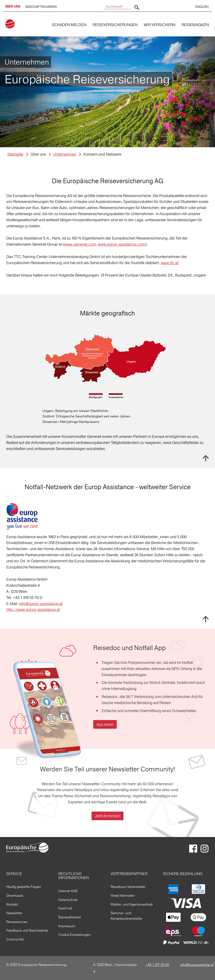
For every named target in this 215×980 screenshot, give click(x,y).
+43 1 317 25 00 (157, 965)
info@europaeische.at (197, 965)
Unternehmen (65, 154)
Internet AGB (68, 891)
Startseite (15, 154)
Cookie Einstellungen (74, 935)
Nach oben (206, 458)
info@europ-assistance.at (41, 604)
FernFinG (65, 908)
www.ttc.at (170, 263)
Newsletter (14, 913)
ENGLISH (202, 7)
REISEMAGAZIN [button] (195, 25)
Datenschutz (68, 900)
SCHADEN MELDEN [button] (69, 25)
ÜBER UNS (13, 7)
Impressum (67, 926)
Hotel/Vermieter (123, 895)
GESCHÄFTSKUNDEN (41, 7)
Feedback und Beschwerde (27, 930)
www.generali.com (80, 244)
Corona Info (15, 939)
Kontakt (12, 904)
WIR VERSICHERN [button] (160, 25)
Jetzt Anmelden (107, 816)
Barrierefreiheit (70, 917)
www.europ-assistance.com (122, 244)
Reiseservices (17, 922)
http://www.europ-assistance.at (33, 610)
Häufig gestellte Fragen (24, 887)
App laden (105, 724)
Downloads (15, 895)
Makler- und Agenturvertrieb (132, 904)
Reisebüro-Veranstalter (128, 887)
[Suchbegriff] (117, 7)
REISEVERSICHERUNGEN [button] (115, 25)
